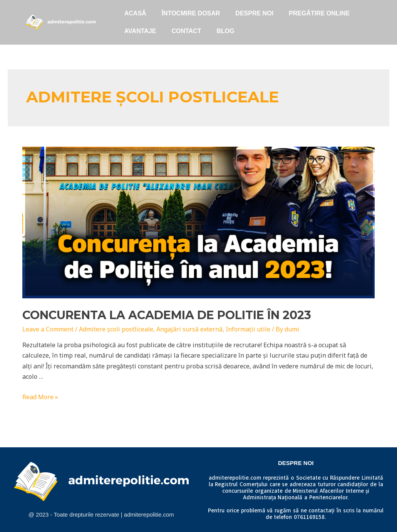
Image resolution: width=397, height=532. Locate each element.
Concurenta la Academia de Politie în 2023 (167, 315)
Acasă (135, 13)
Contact (186, 31)
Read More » (40, 397)
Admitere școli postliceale (116, 329)
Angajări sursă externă (189, 329)
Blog (225, 31)
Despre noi (254, 13)
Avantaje (140, 31)
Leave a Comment (48, 329)
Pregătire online (319, 13)
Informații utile (248, 329)
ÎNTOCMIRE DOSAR (191, 13)
